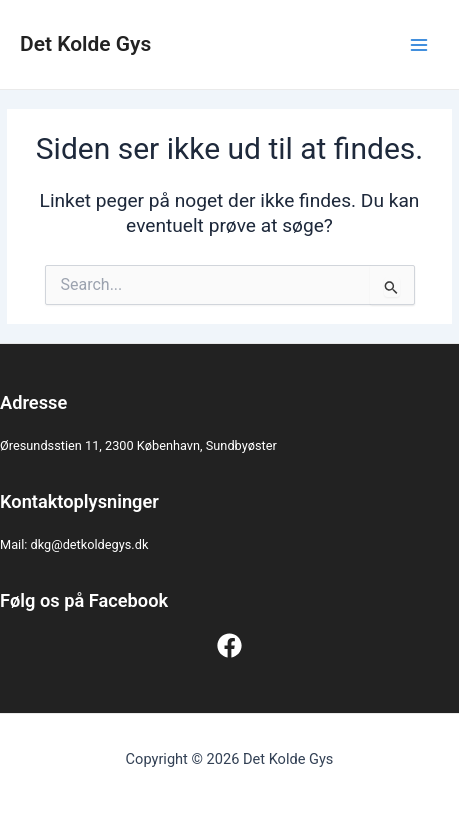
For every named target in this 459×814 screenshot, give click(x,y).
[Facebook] (229, 645)
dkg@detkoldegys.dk (90, 544)
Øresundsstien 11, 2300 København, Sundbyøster (138, 445)
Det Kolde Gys (85, 44)
